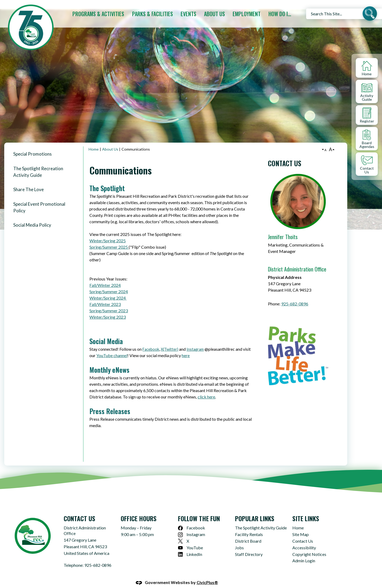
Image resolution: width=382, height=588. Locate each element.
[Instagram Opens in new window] (205, 526)
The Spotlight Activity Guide (261, 519)
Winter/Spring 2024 (108, 289)
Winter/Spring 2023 (108, 308)
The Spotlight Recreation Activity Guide (38, 163)
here (186, 346)
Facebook (151, 340)
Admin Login (304, 552)
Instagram (195, 340)
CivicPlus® (207, 573)
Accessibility (304, 539)
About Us (110, 140)
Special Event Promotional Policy (39, 198)
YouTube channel (112, 346)
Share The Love (29, 180)
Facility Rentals (249, 525)
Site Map (301, 525)
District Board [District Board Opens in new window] (248, 532)
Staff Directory (249, 545)
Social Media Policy (32, 216)
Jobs (239, 539)
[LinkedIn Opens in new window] (205, 545)
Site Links (306, 509)
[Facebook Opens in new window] (205, 519)
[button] (370, 14)
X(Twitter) (170, 340)
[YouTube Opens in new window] (205, 539)
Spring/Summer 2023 (109, 302)
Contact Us (285, 154)
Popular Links (255, 509)
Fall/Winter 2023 (105, 295)
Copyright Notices (309, 545)
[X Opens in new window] (205, 532)
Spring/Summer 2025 (109, 238)
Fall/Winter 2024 (105, 276)
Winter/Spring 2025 (108, 232)
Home (94, 140)
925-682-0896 (295, 295)
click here (206, 388)
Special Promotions (32, 145)
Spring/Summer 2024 (109, 282)
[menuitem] (99, 14)
